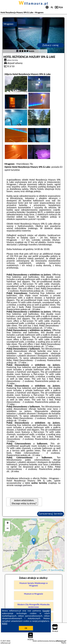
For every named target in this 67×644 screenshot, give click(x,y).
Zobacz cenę (51, 45)
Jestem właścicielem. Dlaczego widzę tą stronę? (24, 502)
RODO (5, 624)
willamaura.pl (33, 3)
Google (46, 611)
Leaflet (44, 570)
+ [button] (8, 523)
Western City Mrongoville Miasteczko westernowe (33, 606)
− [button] (8, 529)
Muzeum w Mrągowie (33, 594)
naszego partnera (23, 485)
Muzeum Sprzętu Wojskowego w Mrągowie (33, 584)
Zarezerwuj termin (51, 514)
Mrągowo (8, 24)
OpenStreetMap (57, 570)
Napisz (64, 643)
